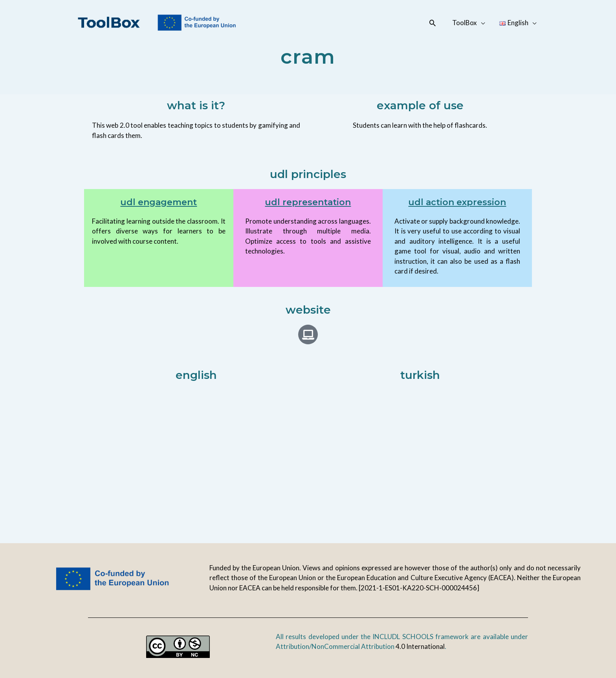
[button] (435, 23)
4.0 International (420, 646)
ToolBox (467, 23)
